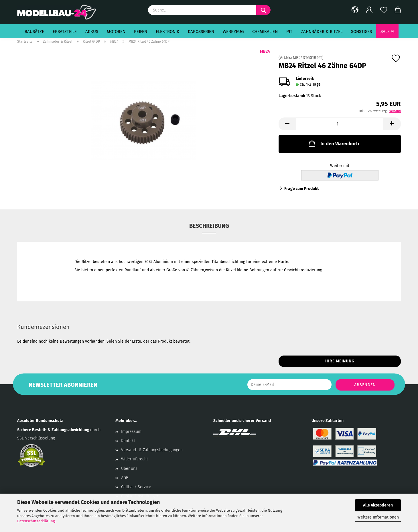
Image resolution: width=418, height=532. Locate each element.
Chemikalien (265, 32)
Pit (289, 32)
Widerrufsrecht (135, 459)
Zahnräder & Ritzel (322, 32)
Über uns (129, 469)
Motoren (116, 32)
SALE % (387, 32)
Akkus (92, 32)
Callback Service (136, 487)
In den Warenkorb (333, 143)
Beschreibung (209, 226)
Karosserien (201, 32)
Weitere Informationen (378, 517)
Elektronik (167, 32)
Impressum (131, 432)
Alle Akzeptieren (378, 505)
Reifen (141, 32)
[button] (355, 10)
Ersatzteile (65, 32)
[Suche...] (263, 10)
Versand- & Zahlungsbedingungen (152, 450)
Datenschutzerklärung (36, 521)
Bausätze (34, 32)
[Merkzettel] (384, 10)
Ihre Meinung (340, 361)
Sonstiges (361, 32)
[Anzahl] (340, 124)
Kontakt (128, 441)
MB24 (265, 51)
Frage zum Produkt (301, 189)
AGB (125, 478)
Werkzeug (233, 32)
